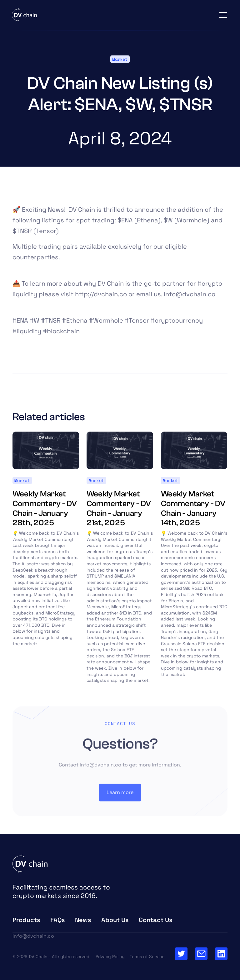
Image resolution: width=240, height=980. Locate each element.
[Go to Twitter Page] (181, 954)
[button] (222, 15)
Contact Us (156, 920)
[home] (24, 15)
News (83, 920)
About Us (115, 920)
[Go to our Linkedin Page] (221, 954)
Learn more (120, 796)
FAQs (58, 920)
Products (26, 920)
